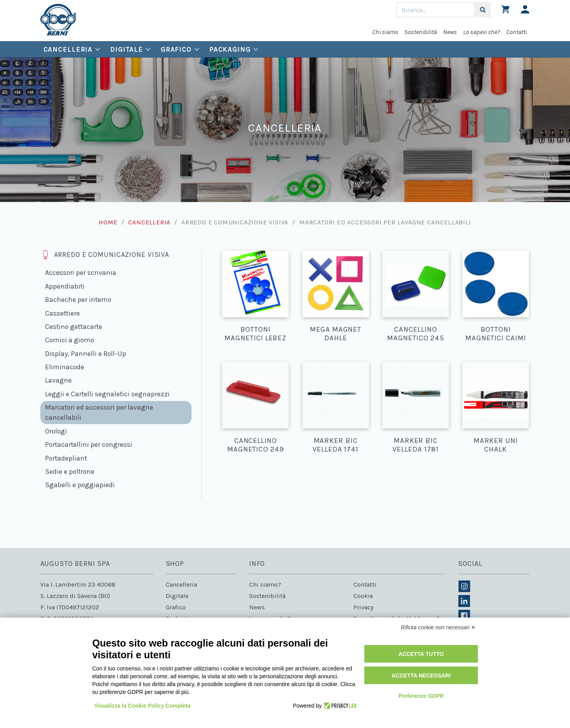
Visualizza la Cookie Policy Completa (143, 706)
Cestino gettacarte (74, 327)
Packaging (230, 49)
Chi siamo (385, 32)
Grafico (176, 49)
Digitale (127, 49)
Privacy (363, 607)
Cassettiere (62, 313)
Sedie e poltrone (70, 471)
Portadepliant (66, 458)
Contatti (517, 32)
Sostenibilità (421, 32)
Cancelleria (68, 49)
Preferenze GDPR (421, 696)
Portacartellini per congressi (89, 444)
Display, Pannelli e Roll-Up (86, 354)
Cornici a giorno (70, 340)
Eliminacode (65, 367)
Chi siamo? (265, 584)
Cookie (363, 596)
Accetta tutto (421, 654)
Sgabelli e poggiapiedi (80, 485)
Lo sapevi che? (481, 32)
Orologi (56, 431)
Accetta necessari (421, 676)
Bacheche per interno (78, 300)
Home (108, 222)
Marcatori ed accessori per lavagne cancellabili (99, 412)
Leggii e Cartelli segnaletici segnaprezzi (107, 394)
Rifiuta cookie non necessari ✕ (439, 627)
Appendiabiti (65, 286)
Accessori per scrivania (81, 273)
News (450, 32)
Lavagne (58, 380)
